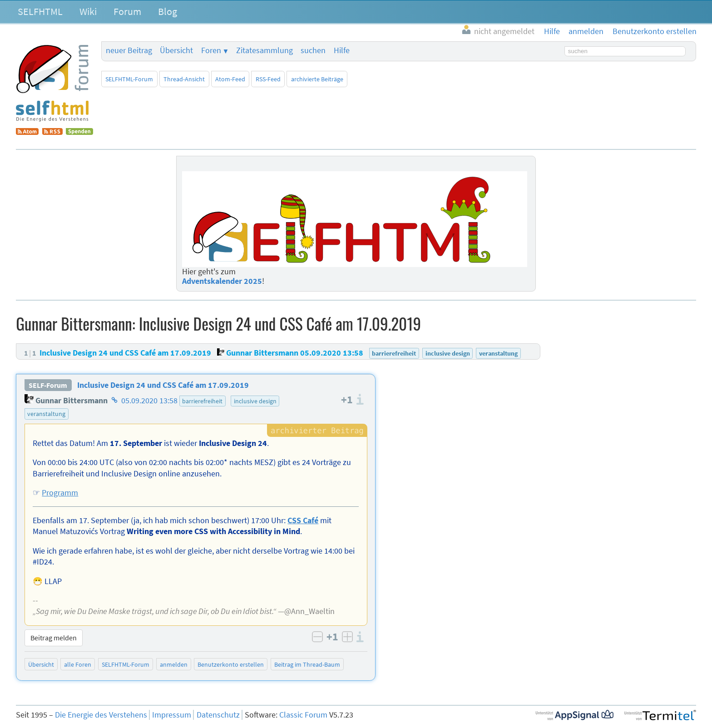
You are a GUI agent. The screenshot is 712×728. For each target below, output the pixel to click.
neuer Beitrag (129, 50)
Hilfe (342, 50)
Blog (168, 11)
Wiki (88, 11)
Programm (60, 493)
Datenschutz (218, 715)
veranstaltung (46, 414)
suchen (313, 50)
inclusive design (255, 401)
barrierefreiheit (202, 401)
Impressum (172, 715)
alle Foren (78, 664)
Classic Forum (303, 715)
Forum (127, 11)
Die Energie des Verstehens (101, 715)
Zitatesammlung (265, 50)
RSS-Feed (268, 79)
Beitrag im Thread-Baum (307, 664)
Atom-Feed (230, 79)
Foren (211, 50)
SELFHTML (40, 11)
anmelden (174, 664)
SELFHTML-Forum (129, 79)
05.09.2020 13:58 (149, 401)
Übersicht (176, 50)
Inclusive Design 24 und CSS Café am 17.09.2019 (163, 385)
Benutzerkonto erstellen (231, 664)
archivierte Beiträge (317, 79)
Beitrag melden (54, 638)
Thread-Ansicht (184, 79)
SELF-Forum (48, 385)
